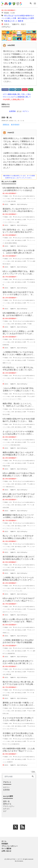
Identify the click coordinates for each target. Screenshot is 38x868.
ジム (30, 547)
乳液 (12, 445)
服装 (10, 762)
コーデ (33, 630)
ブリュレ (18, 591)
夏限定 (10, 243)
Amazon (31, 609)
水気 (10, 487)
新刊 (30, 672)
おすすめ (32, 726)
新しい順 (17, 121)
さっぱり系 (32, 442)
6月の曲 (31, 412)
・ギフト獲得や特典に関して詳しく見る (16, 94)
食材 (9, 466)
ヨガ (11, 549)
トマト (31, 651)
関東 (8, 507)
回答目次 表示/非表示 (11, 125)
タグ (5, 811)
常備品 (4, 466)
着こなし (7, 633)
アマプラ (16, 612)
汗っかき (9, 363)
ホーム (4, 841)
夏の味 (7, 243)
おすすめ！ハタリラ (16, 859)
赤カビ (13, 487)
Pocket (25, 90)
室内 (12, 201)
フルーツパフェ (10, 528)
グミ (30, 240)
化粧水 (19, 445)
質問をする (7, 804)
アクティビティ (9, 806)
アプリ (31, 693)
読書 (10, 674)
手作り (20, 399)
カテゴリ (6, 809)
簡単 (6, 695)
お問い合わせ (6, 851)
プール (31, 505)
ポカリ (6, 744)
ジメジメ (32, 342)
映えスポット (13, 21)
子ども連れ (8, 201)
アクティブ (5, 121)
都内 (15, 201)
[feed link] (22, 827)
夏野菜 (7, 570)
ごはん (8, 729)
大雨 (33, 463)
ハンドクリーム (7, 445)
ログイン (26, 111)
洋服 (4, 633)
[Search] (31, 4)
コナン (20, 612)
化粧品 (15, 445)
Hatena (18, 90)
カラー (31, 759)
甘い (19, 528)
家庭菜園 (10, 653)
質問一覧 (6, 801)
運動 (14, 549)
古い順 (22, 121)
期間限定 (15, 243)
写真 (6, 21)
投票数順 (11, 121)
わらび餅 (32, 396)
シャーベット (12, 591)
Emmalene (20, 861)
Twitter (12, 90)
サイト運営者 (6, 849)
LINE (31, 90)
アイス (31, 588)
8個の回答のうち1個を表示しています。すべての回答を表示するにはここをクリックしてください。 (19, 177)
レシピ (15, 729)
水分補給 (14, 744)
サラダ (12, 729)
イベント (32, 199)
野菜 (14, 653)
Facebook (5, 90)
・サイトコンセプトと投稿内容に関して (16, 97)
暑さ (5, 713)
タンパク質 (8, 222)
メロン (16, 528)
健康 (4, 570)
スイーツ (7, 399)
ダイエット (14, 222)
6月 (30, 282)
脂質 (18, 222)
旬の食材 (12, 570)
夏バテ (31, 711)
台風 (30, 463)
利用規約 (5, 844)
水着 (4, 507)
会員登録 (12, 111)
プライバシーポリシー (10, 846)
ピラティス (7, 549)
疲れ (8, 713)
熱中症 (18, 744)
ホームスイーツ (14, 399)
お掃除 (31, 484)
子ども (31, 261)
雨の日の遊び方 (7, 264)
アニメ (12, 612)
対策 (32, 360)
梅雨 (20, 21)
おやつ (31, 220)
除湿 (8, 345)
